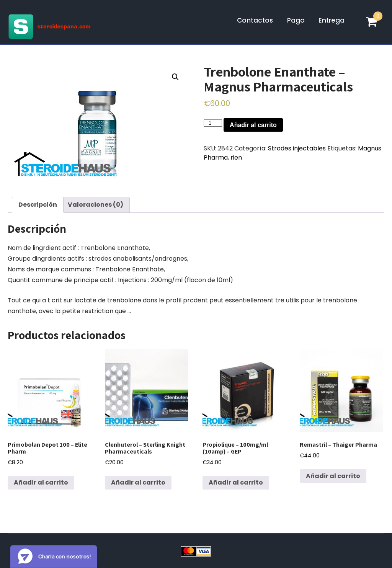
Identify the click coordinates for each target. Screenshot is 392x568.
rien (236, 158)
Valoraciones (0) (96, 205)
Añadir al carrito (253, 125)
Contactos (255, 20)
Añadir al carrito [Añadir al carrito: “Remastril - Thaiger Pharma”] (333, 476)
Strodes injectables (297, 148)
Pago (296, 20)
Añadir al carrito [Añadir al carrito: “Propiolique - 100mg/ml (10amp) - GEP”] (236, 482)
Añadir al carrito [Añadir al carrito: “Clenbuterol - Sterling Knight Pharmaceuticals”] (138, 482)
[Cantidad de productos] (213, 123)
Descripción (38, 205)
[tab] (38, 205)
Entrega (332, 20)
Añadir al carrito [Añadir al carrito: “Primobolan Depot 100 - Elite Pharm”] (41, 482)
